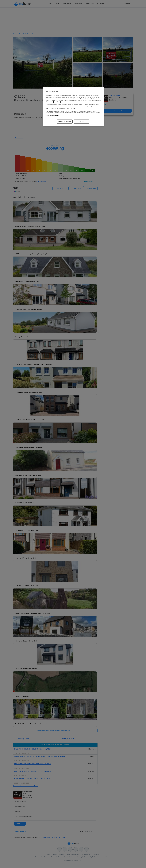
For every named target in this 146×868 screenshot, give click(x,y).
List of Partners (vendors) (52, 116)
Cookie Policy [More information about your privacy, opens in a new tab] (57, 102)
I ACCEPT (81, 121)
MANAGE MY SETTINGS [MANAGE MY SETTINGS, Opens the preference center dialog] (65, 121)
